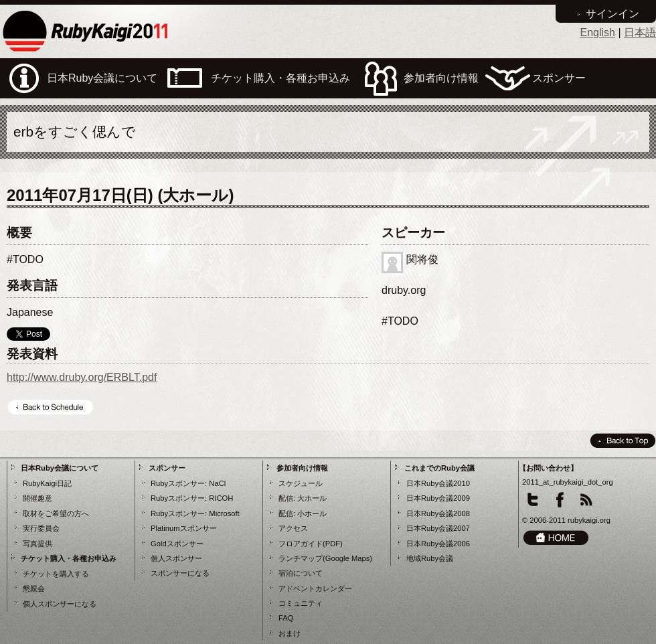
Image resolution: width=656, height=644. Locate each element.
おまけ (290, 633)
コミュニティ (301, 603)
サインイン (612, 14)
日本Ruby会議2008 (438, 513)
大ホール (312, 498)
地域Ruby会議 (430, 558)
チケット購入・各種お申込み (69, 558)
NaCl (217, 483)
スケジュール (301, 483)
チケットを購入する (56, 574)
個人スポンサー (176, 558)
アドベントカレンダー (315, 588)
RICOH (221, 498)
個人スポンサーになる (60, 604)
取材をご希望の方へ (56, 513)
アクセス (293, 528)
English (597, 32)
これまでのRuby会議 (439, 468)
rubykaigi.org (589, 520)
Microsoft (224, 513)
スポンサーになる (180, 573)
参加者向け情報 (302, 468)
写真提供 (37, 544)
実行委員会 (41, 528)
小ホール (312, 513)
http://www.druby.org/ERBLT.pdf (82, 377)
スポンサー (167, 468)
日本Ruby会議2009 (438, 498)
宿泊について (301, 573)
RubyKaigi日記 (47, 483)
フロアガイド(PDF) (311, 544)
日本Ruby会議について (60, 468)
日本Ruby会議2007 (438, 528)
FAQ (286, 618)
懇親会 (34, 588)
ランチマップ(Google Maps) (325, 558)
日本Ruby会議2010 (438, 483)
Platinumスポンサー (184, 528)
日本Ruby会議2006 (438, 544)
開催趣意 (37, 498)
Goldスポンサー (177, 544)
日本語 (640, 32)
